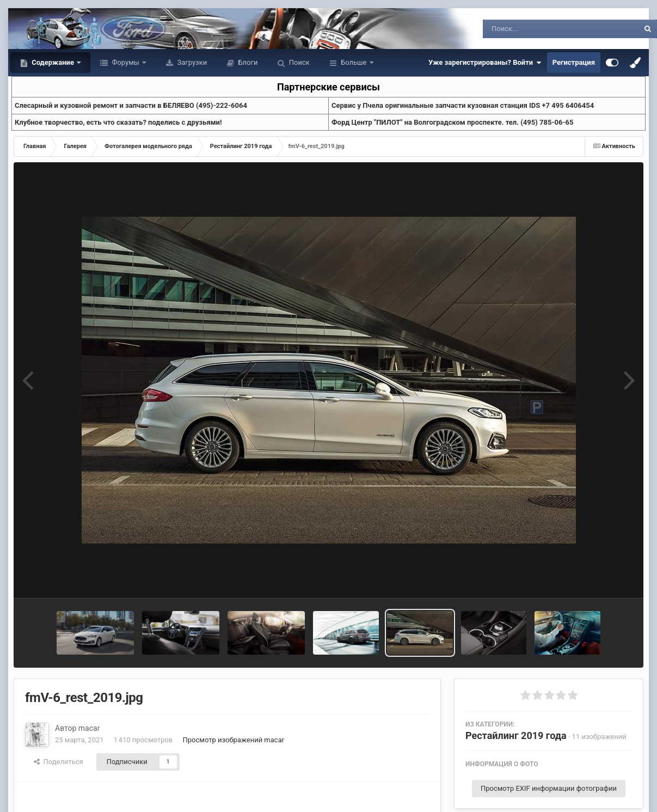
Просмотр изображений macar (233, 740)
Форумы (125, 62)
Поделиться (59, 762)
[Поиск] (541, 29)
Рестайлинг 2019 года (516, 735)
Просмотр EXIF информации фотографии (549, 788)
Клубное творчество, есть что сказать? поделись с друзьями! (118, 122)
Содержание (53, 62)
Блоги (247, 62)
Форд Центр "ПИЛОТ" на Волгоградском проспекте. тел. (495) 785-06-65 (452, 122)
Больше (354, 62)
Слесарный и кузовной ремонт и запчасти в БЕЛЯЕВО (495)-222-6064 (131, 105)
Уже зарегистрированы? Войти (485, 63)
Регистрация (574, 62)
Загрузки (191, 62)
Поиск (299, 62)
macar (89, 728)
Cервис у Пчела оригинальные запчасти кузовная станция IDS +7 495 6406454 (463, 105)
